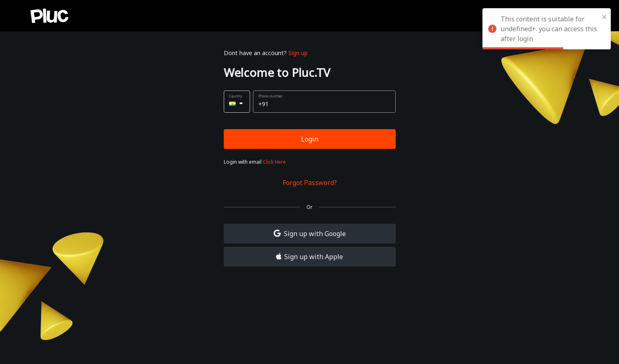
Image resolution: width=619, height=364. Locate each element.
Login (310, 139)
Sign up (298, 53)
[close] (605, 16)
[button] (237, 102)
